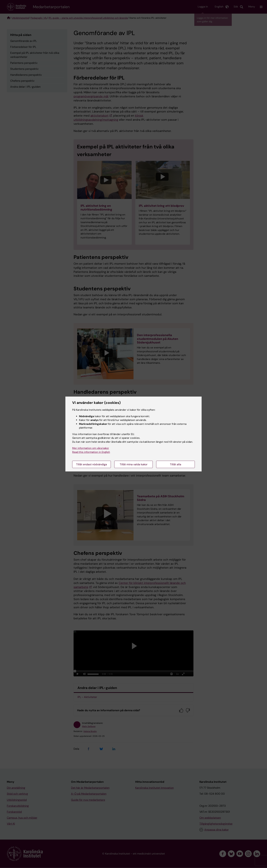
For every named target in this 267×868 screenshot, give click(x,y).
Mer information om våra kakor (91, 448)
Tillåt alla (176, 464)
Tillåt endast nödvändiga (92, 464)
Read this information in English (91, 452)
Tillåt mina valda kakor (134, 464)
